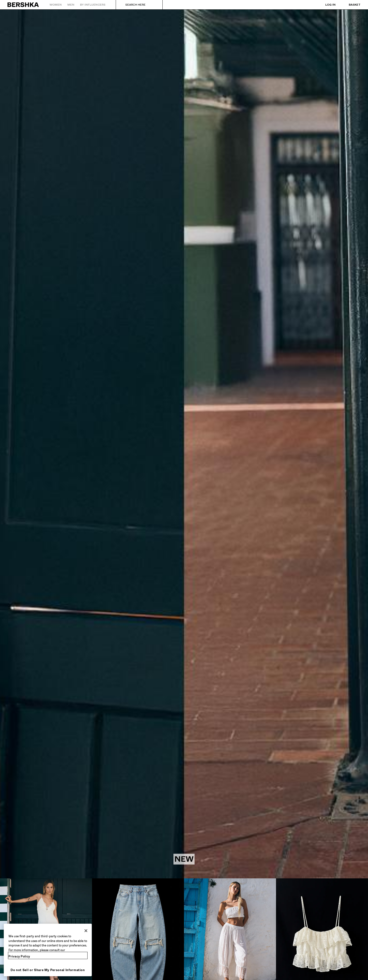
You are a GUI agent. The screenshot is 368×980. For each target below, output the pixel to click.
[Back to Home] (23, 5)
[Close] (86, 931)
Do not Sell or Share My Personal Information (48, 970)
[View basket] (350, 5)
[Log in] (326, 5)
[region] (48, 950)
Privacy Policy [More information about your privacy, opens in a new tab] (19, 956)
